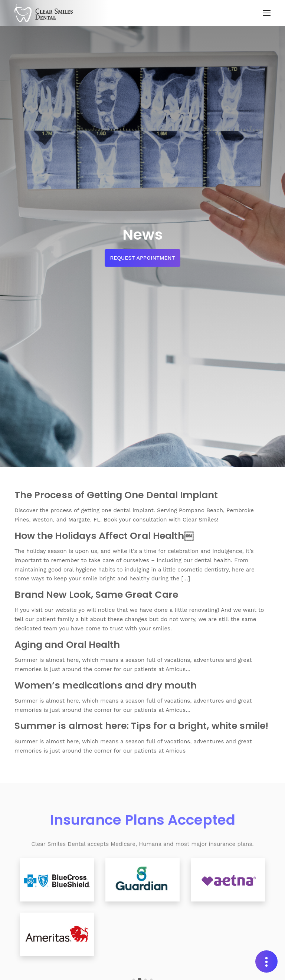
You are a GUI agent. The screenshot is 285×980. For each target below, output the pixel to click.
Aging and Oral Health (67, 644)
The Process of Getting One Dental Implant (116, 495)
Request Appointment (143, 258)
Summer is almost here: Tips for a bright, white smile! (141, 726)
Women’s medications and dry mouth (106, 685)
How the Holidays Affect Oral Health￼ (104, 536)
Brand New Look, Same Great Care (96, 594)
